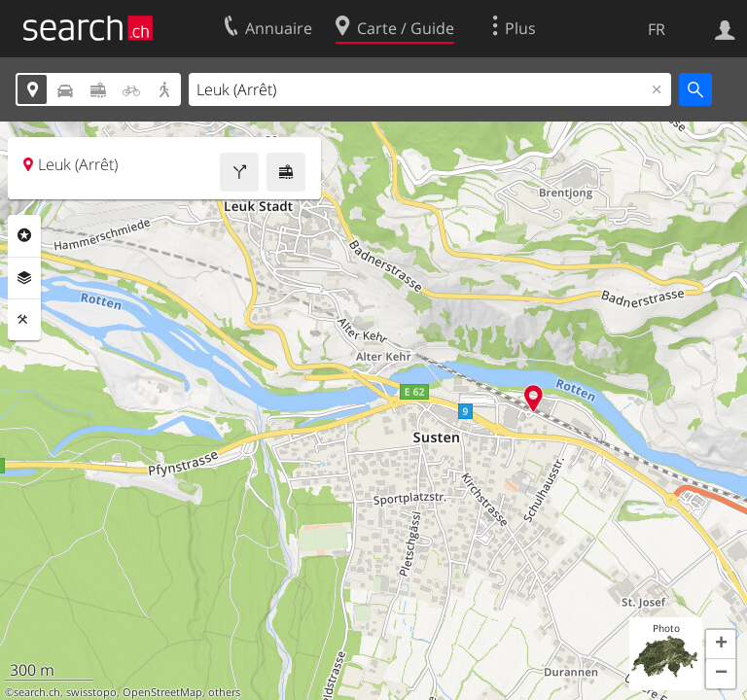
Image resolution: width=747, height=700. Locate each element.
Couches (24, 278)
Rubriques (24, 235)
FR (657, 29)
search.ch (37, 692)
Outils (24, 320)
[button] (721, 645)
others (224, 692)
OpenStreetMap (162, 692)
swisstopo (91, 692)
